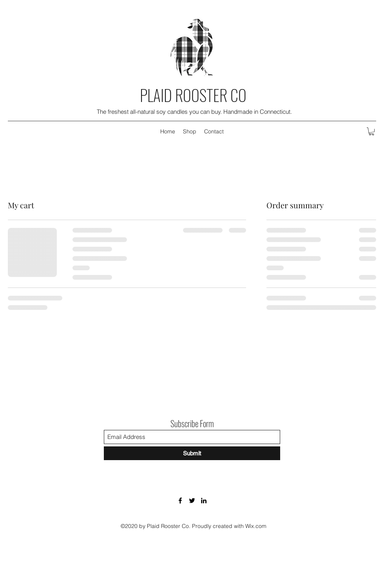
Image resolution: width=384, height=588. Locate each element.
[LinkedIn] (204, 501)
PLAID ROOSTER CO (193, 95)
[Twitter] (192, 501)
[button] (371, 131)
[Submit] (192, 453)
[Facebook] (180, 501)
